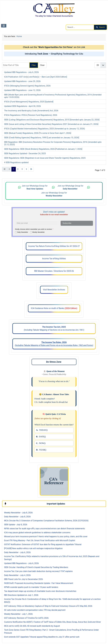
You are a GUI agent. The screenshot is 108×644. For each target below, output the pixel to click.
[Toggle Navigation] (4, 26)
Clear (42, 65)
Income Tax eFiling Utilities (54, 259)
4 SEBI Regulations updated (16, 162)
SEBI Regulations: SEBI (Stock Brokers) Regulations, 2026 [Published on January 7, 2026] (43, 149)
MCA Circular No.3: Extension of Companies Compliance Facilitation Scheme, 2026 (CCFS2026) (46, 521)
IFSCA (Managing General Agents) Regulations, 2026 (27, 86)
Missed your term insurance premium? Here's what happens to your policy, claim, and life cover (46, 536)
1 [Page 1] (14, 169)
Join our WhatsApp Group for (35, 187)
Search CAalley (72, 23)
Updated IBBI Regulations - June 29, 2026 (22, 81)
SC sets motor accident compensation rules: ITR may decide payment (35, 610)
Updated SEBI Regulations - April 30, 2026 (22, 106)
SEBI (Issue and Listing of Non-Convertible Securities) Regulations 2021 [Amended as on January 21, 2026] (51, 124)
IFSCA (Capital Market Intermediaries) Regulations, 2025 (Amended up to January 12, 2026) (44, 129)
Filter (34, 65)
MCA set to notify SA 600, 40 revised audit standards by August (32, 626)
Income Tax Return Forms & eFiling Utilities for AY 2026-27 (54, 246)
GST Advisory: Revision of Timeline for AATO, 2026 (26, 618)
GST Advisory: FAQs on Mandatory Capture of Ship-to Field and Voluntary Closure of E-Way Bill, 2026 (48, 606)
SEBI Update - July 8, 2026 (16, 525)
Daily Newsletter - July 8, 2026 (17, 517)
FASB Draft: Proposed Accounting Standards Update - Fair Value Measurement (39, 583)
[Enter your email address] (37, 223)
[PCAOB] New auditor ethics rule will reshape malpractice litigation (33, 548)
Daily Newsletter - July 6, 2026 (17, 552)
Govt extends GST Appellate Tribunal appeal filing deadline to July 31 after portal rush (42, 637)
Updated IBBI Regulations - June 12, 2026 (22, 90)
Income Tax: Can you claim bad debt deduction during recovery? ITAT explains (38, 571)
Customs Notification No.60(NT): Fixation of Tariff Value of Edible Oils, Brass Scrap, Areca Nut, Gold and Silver (52, 622)
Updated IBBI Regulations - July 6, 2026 (21, 72)
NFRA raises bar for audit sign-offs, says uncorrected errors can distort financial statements (44, 529)
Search (100, 27)
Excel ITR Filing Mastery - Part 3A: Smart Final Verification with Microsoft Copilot (40, 540)
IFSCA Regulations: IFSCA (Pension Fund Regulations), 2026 (31, 115)
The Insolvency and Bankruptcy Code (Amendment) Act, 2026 (31, 111)
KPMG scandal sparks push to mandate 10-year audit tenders (31, 587)
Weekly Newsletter (39, 232)
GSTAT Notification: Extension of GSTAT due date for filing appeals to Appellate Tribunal (43, 544)
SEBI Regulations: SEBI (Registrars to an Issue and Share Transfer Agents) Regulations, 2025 (45, 158)
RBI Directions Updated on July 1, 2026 (21, 595)
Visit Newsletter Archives (54, 290)
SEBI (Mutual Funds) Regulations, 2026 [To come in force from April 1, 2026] (38, 133)
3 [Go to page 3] (22, 169)
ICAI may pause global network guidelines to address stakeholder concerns (37, 533)
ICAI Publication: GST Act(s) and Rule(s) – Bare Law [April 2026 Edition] (36, 77)
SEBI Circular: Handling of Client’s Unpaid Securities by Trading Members (36, 567)
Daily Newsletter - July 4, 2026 (17, 575)
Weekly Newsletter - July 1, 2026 (18, 614)
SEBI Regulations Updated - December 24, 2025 (25, 153)
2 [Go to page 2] (18, 169)
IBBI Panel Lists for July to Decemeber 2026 (23, 579)
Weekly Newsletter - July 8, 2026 (18, 513)
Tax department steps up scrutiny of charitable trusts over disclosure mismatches (40, 591)
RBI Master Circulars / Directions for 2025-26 (54, 271)
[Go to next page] (26, 169)
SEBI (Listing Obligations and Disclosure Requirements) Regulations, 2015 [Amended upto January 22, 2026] (52, 120)
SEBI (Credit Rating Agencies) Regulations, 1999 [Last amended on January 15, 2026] (42, 138)
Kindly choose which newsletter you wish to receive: (34, 229)
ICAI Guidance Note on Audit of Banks (54, 308)
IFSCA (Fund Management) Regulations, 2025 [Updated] (29, 102)
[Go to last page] (31, 169)
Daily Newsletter (23, 232)
